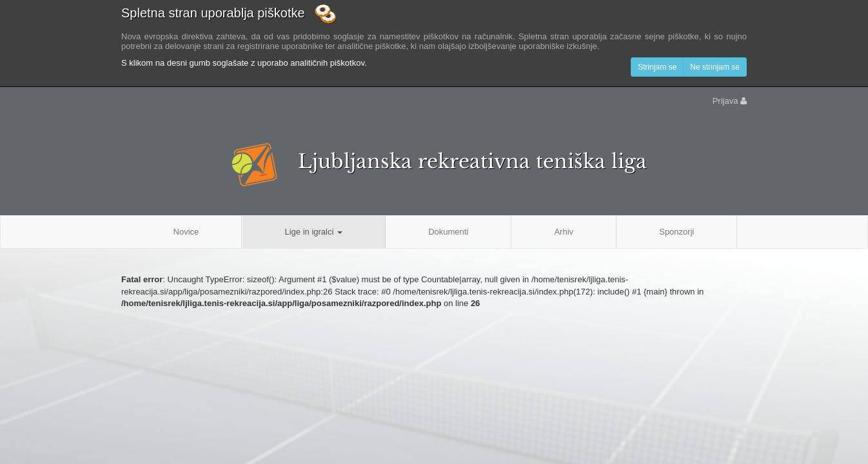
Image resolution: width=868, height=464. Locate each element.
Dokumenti (448, 232)
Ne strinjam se (715, 67)
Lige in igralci (313, 232)
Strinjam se (657, 67)
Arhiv (564, 232)
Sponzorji (676, 232)
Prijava (730, 101)
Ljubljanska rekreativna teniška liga (472, 161)
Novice (186, 232)
